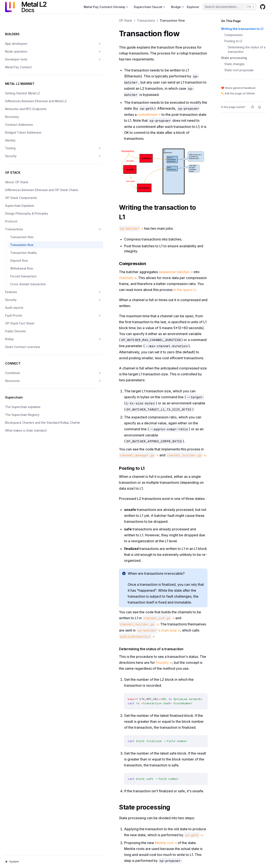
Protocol (11, 226)
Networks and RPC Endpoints (26, 100)
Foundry (197, 541)
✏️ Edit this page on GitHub (238, 93)
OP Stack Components (21, 198)
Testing (26, 139)
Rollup (26, 343)
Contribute (26, 377)
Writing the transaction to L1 (242, 29)
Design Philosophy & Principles (19, 215)
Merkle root (111, 703)
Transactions (26, 233)
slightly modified (166, 736)
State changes (234, 64)
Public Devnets (16, 335)
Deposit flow (19, 265)
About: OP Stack (17, 173)
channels (155, 251)
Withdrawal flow (22, 273)
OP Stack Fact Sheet (20, 328)
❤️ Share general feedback (238, 88)
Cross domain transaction (28, 288)
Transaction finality (23, 257)
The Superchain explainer (23, 411)
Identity (10, 131)
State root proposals (239, 70)
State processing (234, 58)
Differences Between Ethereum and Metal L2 (21, 90)
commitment (118, 90)
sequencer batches (121, 251)
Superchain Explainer (20, 205)
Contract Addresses (19, 115)
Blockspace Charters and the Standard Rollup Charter (25, 429)
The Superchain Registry (22, 419)
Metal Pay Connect (18, 54)
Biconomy (12, 108)
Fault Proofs (26, 320)
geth (85, 742)
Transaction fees (22, 241)
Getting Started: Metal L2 (22, 80)
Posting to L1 (233, 41)
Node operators (26, 38)
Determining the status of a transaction (247, 49)
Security (26, 147)
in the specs (106, 263)
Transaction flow (22, 249)
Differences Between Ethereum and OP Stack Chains (22, 185)
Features (26, 296)
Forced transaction (23, 280)
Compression (234, 35)
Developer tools (26, 46)
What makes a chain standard (26, 439)
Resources (26, 385)
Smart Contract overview (23, 351)
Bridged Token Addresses (23, 123)
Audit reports (14, 312)
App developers (26, 30)
